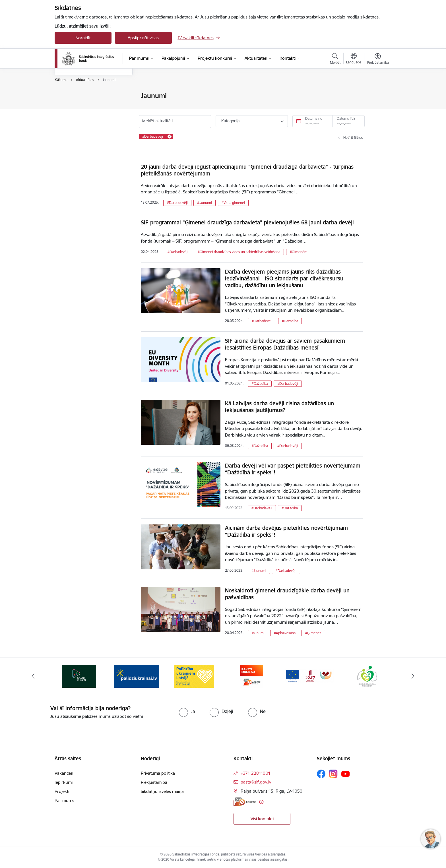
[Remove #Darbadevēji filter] (170, 137)
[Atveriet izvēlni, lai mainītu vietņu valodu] (354, 59)
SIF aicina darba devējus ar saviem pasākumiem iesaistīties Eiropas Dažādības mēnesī (285, 344)
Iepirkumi (64, 782)
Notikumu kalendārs (80, 96)
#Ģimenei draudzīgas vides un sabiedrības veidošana (239, 252)
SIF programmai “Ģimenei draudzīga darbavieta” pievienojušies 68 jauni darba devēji (247, 222)
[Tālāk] (413, 676)
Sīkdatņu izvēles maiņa (162, 791)
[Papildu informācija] (261, 802)
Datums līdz (346, 118)
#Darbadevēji (177, 203)
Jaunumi (69, 106)
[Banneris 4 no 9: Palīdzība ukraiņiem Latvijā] (252, 676)
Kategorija (230, 121)
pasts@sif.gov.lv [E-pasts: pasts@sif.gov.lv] (256, 782)
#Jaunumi (205, 203)
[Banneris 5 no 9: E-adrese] (309, 676)
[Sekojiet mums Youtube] (346, 774)
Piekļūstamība (154, 782)
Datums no (314, 118)
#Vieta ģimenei (233, 203)
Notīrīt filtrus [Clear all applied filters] (353, 138)
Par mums (64, 800)
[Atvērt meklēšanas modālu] (335, 59)
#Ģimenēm (299, 252)
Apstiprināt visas (143, 38)
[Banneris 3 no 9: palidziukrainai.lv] (194, 676)
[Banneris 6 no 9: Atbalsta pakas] (367, 676)
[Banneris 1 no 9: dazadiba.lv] (79, 676)
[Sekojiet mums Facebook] (321, 774)
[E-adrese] (245, 802)
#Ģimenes (313, 633)
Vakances (64, 773)
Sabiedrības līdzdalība (81, 126)
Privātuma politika (158, 773)
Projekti (62, 791)
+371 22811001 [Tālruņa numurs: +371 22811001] (256, 773)
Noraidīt (83, 38)
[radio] (187, 711)
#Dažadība (290, 321)
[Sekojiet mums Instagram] (333, 774)
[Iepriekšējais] (33, 676)
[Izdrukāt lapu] (377, 93)
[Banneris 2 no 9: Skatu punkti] (137, 676)
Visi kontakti (262, 819)
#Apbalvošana (285, 633)
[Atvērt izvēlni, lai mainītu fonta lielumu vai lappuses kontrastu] (378, 59)
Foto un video (74, 116)
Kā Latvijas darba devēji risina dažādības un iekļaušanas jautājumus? (279, 407)
